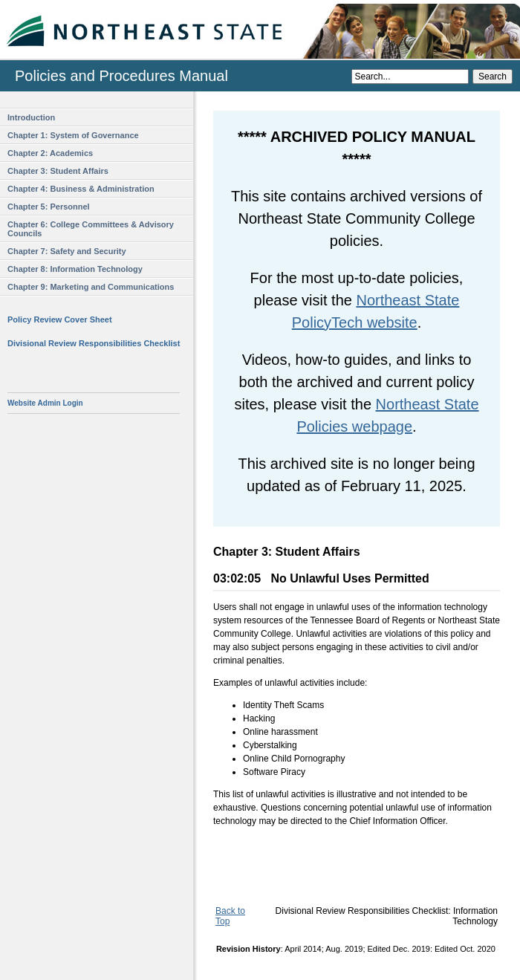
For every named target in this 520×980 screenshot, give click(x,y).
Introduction (31, 117)
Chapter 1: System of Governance (73, 135)
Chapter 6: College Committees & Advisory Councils (91, 229)
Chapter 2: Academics (50, 153)
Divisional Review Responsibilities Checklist (94, 343)
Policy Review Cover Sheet (60, 319)
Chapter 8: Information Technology (75, 269)
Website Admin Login (45, 403)
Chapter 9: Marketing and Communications (91, 287)
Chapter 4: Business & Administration (81, 189)
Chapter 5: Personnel (49, 207)
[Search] (410, 77)
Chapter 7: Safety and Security (67, 251)
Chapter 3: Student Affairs (58, 171)
